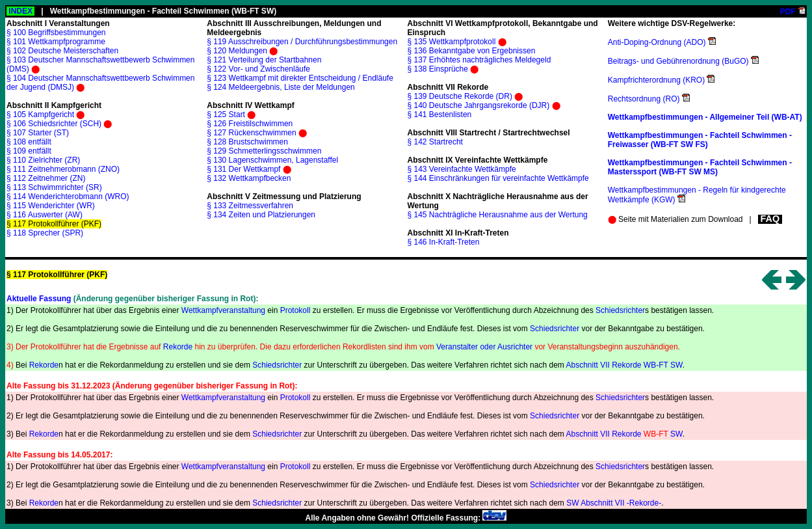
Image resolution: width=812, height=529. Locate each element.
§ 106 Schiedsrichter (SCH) (54, 124)
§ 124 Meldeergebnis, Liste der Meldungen (281, 87)
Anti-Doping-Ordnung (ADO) (657, 42)
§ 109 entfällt (29, 151)
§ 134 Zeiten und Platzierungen (261, 215)
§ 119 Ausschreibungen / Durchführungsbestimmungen (302, 42)
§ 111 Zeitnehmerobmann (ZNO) (63, 169)
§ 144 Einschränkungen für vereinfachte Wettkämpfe (498, 178)
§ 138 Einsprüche (438, 69)
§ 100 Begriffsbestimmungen (56, 33)
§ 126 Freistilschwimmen (250, 124)
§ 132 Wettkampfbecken (249, 178)
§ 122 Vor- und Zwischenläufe (258, 69)
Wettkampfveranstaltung (223, 310)
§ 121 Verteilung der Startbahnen (264, 60)
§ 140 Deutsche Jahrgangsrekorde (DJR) (479, 105)
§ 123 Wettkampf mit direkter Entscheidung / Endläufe (300, 78)
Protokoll (295, 310)
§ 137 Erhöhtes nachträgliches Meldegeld (479, 60)
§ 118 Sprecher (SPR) (45, 233)
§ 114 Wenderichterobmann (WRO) (68, 197)
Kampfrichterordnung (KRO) (656, 80)
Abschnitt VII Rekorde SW (624, 434)
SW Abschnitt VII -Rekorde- (614, 503)
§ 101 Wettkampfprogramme (56, 42)
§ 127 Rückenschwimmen (251, 133)
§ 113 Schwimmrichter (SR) (54, 187)
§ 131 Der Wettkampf (243, 169)
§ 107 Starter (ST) (38, 133)
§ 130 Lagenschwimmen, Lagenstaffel (272, 160)
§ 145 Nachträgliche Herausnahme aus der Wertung (498, 215)
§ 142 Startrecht (435, 142)
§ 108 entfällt (29, 142)
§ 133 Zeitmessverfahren (250, 206)
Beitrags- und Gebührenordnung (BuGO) (678, 61)
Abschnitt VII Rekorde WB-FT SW (624, 365)
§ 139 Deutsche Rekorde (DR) (460, 96)
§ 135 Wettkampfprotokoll (452, 42)
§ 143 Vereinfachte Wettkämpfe (462, 169)
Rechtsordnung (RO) (644, 99)
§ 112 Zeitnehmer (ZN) (46, 178)
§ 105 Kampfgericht (40, 115)
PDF (788, 12)
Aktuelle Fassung (39, 299)
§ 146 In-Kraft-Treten (444, 242)
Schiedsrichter (620, 310)
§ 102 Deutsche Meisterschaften (62, 51)
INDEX (20, 11)
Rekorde (178, 347)
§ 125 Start (226, 115)
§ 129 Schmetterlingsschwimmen (264, 151)
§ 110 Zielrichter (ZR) (43, 160)
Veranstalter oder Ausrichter (484, 347)
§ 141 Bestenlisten (440, 115)
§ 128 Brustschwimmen (247, 142)
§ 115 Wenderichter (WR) (51, 206)
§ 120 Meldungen (237, 51)
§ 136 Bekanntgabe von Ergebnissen (472, 51)
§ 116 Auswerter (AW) (45, 215)
